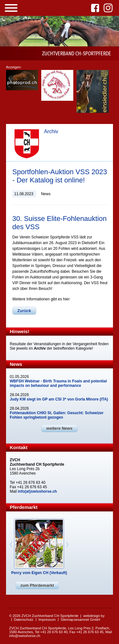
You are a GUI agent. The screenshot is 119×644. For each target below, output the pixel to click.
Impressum (47, 620)
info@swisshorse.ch (25, 636)
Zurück (24, 311)
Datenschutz (24, 620)
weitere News (59, 428)
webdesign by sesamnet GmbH (89, 618)
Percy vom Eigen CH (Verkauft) (39, 573)
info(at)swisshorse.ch (37, 491)
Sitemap (67, 620)
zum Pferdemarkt (37, 585)
